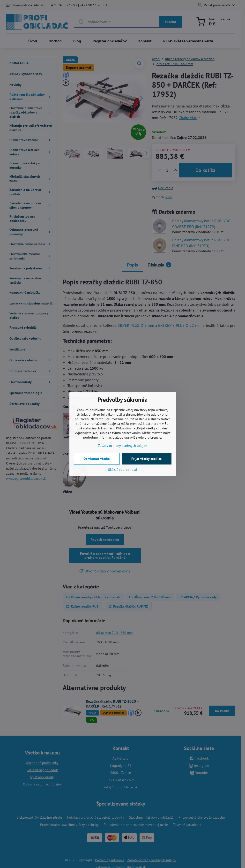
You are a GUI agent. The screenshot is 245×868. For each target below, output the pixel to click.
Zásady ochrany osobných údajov (122, 446)
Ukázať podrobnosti (122, 470)
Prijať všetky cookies (146, 459)
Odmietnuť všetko (97, 459)
